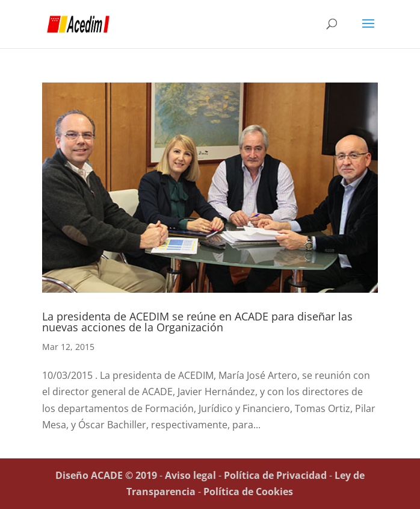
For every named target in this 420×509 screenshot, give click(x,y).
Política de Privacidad (275, 475)
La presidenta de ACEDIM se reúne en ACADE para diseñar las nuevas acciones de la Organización (197, 322)
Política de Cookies (248, 492)
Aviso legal (190, 475)
